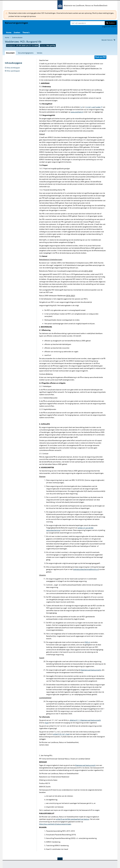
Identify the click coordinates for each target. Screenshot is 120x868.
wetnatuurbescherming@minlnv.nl (86, 569)
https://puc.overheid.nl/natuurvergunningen (55, 824)
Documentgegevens (26, 53)
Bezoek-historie (107, 40)
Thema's (26, 32)
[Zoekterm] (88, 23)
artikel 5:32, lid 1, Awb (61, 734)
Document (10, 53)
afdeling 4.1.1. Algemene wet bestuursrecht (85, 720)
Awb (47, 723)
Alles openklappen (13, 71)
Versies (40, 53)
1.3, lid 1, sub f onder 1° (94, 107)
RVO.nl (88, 642)
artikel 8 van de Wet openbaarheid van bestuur (73, 819)
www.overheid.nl (77, 112)
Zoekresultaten (17, 38)
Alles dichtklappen (13, 68)
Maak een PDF (100, 57)
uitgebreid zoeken (109, 27)
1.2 (81, 107)
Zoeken (112, 23)
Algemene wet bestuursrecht (91, 670)
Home (9, 32)
